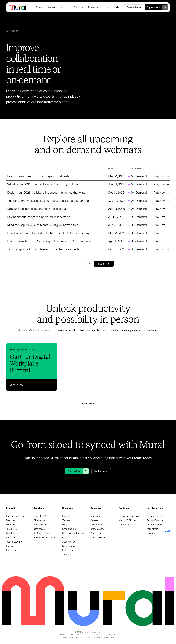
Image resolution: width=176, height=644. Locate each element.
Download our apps (129, 516)
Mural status (69, 546)
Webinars (67, 520)
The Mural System (44, 516)
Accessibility (69, 542)
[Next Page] (104, 264)
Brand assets (97, 529)
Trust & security (14, 542)
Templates (11, 529)
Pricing (10, 546)
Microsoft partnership (73, 533)
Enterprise (11, 550)
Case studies (69, 538)
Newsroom (96, 525)
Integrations (12, 538)
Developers (12, 533)
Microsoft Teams (127, 520)
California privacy (156, 525)
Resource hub (69, 529)
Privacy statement (156, 516)
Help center (68, 550)
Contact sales (97, 533)
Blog (65, 525)
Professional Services (45, 538)
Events (66, 516)
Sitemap (67, 555)
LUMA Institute (42, 533)
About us (95, 516)
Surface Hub (125, 525)
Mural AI (10, 525)
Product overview (15, 516)
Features (11, 520)
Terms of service (155, 520)
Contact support (99, 538)
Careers (94, 520)
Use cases (39, 529)
